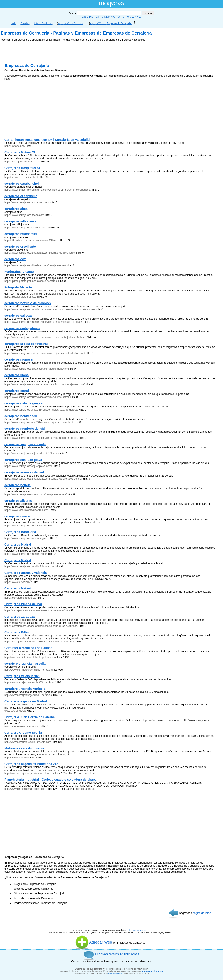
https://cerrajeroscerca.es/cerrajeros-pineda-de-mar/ (35, 610)
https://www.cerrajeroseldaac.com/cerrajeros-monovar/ (36, 369)
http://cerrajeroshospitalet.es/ (21, 177)
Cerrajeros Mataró (18, 588)
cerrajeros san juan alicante (25, 444)
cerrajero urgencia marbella (25, 664)
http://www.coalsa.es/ (17, 758)
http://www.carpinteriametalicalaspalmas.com (30, 657)
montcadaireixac (85, 789)
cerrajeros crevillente (20, 247)
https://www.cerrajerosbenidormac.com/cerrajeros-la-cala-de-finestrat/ (45, 353)
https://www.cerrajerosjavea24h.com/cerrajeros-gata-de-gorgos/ (41, 410)
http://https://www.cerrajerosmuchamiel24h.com (32, 240)
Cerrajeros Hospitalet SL (23, 168)
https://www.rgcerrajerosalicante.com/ (26, 510)
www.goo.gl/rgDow (15, 711)
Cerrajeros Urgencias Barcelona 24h (31, 764)
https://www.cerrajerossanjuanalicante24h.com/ (32, 454)
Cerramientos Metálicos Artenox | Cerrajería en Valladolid (47, 140)
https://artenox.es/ (15, 146)
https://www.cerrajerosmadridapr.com (26, 554)
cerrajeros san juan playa (23, 460)
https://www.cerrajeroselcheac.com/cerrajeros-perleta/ (35, 494)
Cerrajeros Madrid (18, 545)
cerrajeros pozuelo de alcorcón (28, 303)
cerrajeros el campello (21, 196)
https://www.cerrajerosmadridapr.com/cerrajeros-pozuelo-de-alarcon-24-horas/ (50, 309)
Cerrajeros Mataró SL (20, 152)
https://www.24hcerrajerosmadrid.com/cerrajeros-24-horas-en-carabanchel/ (48, 190)
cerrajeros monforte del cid (25, 429)
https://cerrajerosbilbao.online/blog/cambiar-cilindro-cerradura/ (40, 642)
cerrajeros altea (16, 209)
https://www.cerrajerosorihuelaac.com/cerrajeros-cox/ (35, 265)
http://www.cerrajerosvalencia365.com (26, 682)
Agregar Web (94, 942)
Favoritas (25, 23)
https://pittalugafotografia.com (21, 297)
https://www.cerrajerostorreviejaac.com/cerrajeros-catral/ (37, 397)
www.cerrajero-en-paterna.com (22, 726)
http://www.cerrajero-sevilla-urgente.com (28, 742)
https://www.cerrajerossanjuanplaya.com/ (28, 466)
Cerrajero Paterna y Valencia (25, 573)
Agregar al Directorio (152, 971)
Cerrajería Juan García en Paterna (30, 717)
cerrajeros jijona (16, 375)
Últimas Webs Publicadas (117, 954)
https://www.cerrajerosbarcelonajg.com (27, 538)
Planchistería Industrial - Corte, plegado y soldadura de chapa (50, 780)
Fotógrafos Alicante (19, 272)
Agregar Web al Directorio (71, 23)
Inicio (13, 23)
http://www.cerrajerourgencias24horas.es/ (28, 695)
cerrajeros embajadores (22, 328)
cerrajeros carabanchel (22, 184)
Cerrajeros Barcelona (20, 532)
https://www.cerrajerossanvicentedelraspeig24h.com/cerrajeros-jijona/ (45, 384)
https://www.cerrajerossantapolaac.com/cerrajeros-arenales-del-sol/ (43, 479)
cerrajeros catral (17, 391)
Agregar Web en (111, 23)
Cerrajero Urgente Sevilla (23, 733)
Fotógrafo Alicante (18, 287)
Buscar (105, 13)
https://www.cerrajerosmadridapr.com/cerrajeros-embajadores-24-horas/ (46, 338)
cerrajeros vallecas (19, 316)
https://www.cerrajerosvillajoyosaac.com (27, 228)
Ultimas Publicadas (43, 23)
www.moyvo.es (116, 974)
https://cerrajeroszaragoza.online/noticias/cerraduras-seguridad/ (42, 626)
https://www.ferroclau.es (18, 582)
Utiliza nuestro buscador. (137, 930)
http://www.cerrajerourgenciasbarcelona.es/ (29, 773)
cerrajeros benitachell (21, 416)
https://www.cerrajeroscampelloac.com (27, 202)
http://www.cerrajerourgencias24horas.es (28, 670)
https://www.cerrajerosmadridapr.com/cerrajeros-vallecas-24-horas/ (43, 322)
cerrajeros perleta (18, 485)
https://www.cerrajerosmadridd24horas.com (30, 566)
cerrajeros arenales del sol (24, 472)
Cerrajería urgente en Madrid (26, 701)
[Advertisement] (37, 110)
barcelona (90, 773)
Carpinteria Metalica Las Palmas (28, 648)
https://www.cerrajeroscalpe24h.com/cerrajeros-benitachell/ (39, 422)
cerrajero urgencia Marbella (25, 689)
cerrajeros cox (15, 259)
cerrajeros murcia (18, 516)
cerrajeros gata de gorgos (24, 403)
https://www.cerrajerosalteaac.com (24, 215)
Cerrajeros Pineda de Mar (23, 604)
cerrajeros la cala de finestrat (26, 344)
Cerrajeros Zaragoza (19, 617)
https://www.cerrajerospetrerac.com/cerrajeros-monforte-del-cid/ (41, 438)
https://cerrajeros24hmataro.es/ (22, 162)
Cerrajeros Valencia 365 (22, 676)
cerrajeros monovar (19, 359)
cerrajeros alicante (18, 501)
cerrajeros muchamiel (21, 234)
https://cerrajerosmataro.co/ (20, 598)
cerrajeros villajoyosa (20, 221)
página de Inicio (202, 913)
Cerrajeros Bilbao (17, 632)
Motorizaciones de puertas (24, 748)
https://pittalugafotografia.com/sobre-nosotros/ (31, 281)
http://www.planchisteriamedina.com (25, 789)
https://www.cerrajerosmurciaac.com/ (26, 526)
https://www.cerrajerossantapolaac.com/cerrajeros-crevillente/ (40, 253)
